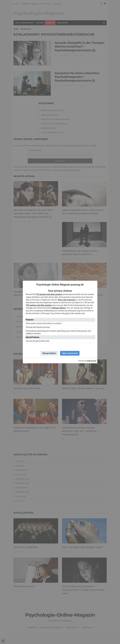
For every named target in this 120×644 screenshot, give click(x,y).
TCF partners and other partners (49, 294)
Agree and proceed (70, 353)
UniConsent (91, 361)
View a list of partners (67, 300)
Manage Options (59, 308)
